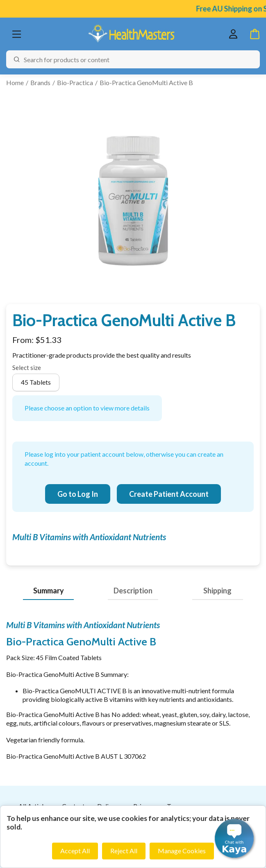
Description (133, 591)
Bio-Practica (75, 82)
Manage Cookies (182, 851)
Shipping (217, 591)
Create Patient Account (169, 494)
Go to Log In (78, 494)
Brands (40, 82)
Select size (27, 367)
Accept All (75, 851)
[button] (234, 838)
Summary (49, 591)
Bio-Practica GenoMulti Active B (146, 82)
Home (15, 82)
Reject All (124, 851)
